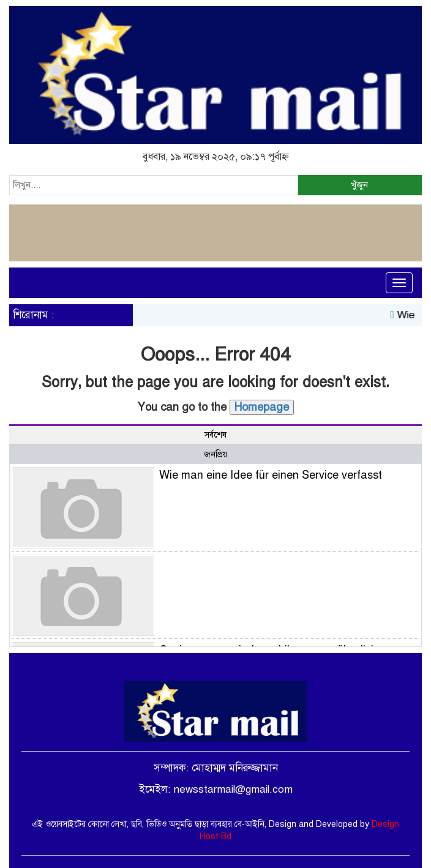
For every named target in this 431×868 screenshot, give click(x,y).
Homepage (262, 407)
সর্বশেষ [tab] (215, 435)
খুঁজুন (359, 185)
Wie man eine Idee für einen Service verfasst (271, 475)
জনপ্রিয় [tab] (215, 455)
